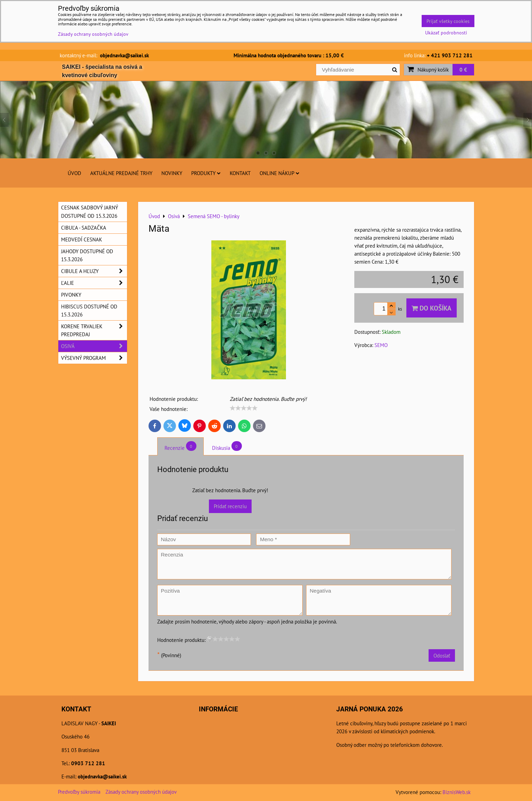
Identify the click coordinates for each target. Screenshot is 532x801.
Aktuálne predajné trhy (121, 173)
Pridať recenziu (230, 506)
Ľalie (94, 283)
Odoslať (442, 655)
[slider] (244, 408)
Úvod (74, 173)
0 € (463, 69)
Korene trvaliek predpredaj (94, 330)
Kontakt (240, 173)
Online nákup (280, 173)
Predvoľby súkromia (79, 792)
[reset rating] (210, 639)
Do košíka (432, 308)
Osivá (94, 346)
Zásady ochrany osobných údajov (141, 792)
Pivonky (71, 295)
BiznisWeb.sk (457, 792)
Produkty (206, 173)
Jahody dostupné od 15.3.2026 (87, 255)
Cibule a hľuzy (94, 271)
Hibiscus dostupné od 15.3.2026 (89, 310)
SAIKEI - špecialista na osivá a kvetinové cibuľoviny (102, 71)
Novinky (172, 173)
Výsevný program (94, 358)
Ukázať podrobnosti (446, 33)
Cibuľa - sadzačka (84, 228)
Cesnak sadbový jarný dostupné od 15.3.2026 (90, 211)
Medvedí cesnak (82, 239)
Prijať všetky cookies (448, 21)
